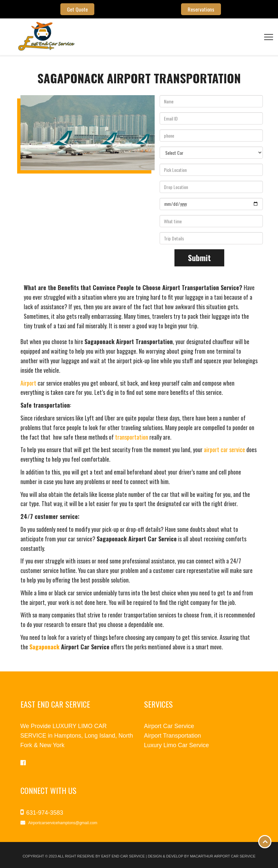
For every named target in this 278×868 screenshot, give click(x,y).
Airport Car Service (169, 726)
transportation (132, 437)
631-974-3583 (45, 813)
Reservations (201, 9)
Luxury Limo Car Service (177, 745)
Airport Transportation (173, 736)
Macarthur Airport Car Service (223, 856)
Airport (28, 383)
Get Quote (77, 9)
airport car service (224, 449)
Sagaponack (44, 647)
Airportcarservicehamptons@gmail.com (63, 823)
